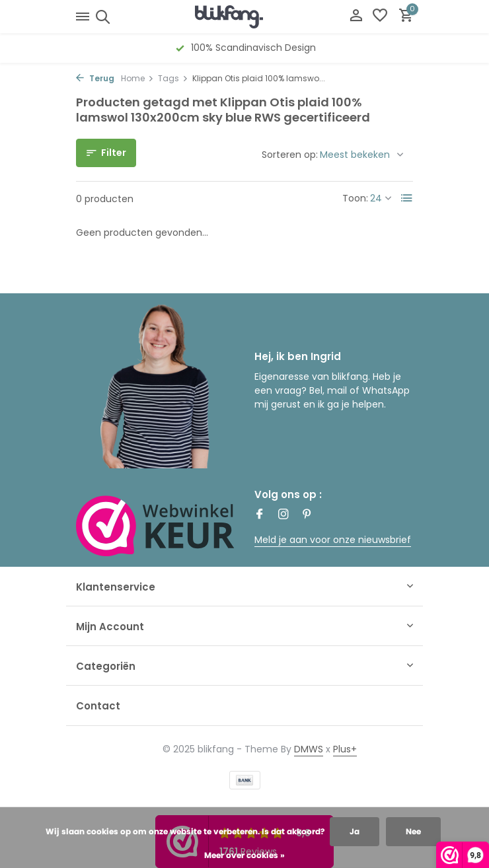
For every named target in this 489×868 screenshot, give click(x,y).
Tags (173, 78)
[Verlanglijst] (380, 17)
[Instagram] (283, 515)
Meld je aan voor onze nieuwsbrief (333, 540)
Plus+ (345, 749)
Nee (413, 831)
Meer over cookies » (244, 855)
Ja (355, 831)
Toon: (355, 198)
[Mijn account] (356, 17)
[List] (407, 198)
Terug (95, 78)
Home (137, 78)
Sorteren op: (290, 155)
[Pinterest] (307, 515)
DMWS (309, 749)
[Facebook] (260, 515)
